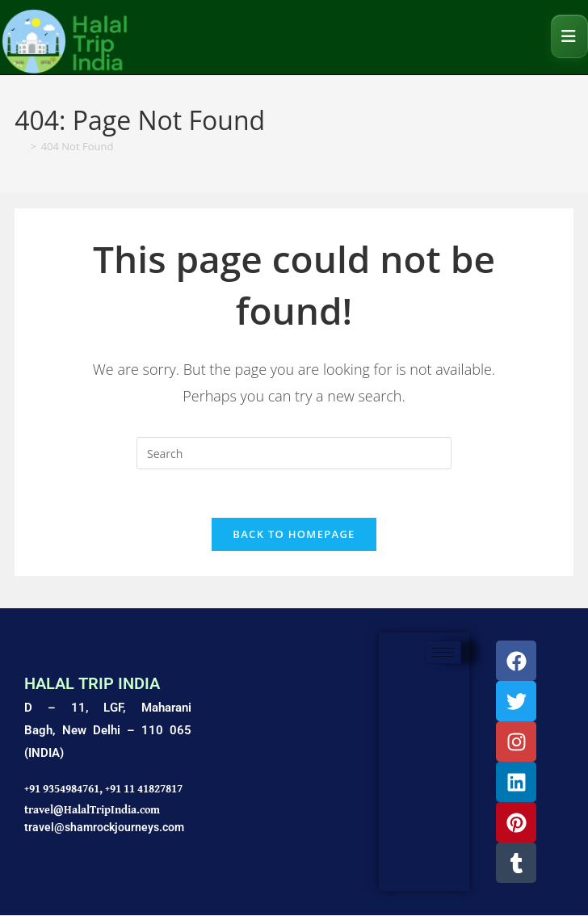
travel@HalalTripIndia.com (92, 809)
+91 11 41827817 (144, 789)
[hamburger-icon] (443, 653)
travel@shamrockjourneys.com (104, 828)
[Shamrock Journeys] (285, 763)
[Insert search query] (294, 453)
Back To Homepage (294, 535)
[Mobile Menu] (569, 36)
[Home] (20, 146)
